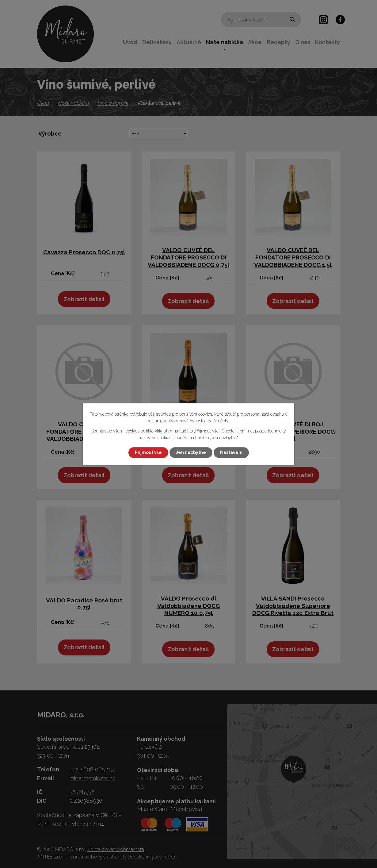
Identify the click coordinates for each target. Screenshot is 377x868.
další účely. (219, 421)
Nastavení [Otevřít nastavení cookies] (231, 452)
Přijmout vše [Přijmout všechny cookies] (148, 452)
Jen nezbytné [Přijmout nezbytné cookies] (191, 452)
